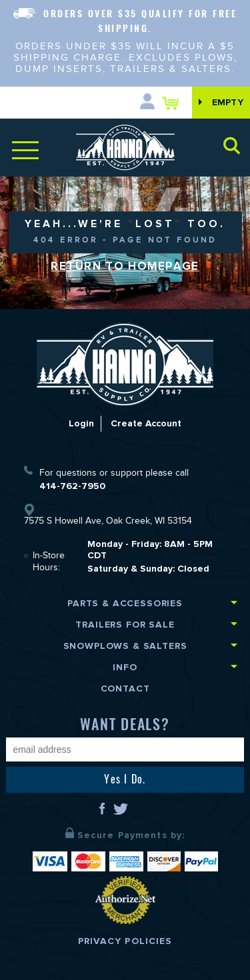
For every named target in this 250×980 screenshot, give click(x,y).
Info (125, 667)
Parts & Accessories (125, 603)
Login (81, 423)
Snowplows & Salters (125, 646)
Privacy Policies (125, 941)
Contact (125, 689)
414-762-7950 (72, 486)
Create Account (146, 423)
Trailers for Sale (125, 625)
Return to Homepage (125, 266)
